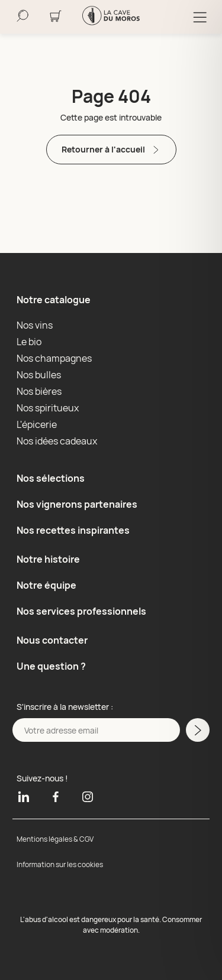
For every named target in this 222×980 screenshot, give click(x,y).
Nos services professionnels (81, 611)
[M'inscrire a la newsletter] (198, 730)
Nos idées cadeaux (57, 441)
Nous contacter (52, 640)
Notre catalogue (54, 300)
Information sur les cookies (60, 864)
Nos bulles (39, 375)
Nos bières (39, 391)
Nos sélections (51, 478)
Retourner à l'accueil (111, 150)
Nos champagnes (54, 358)
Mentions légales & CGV (55, 839)
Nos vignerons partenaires (77, 504)
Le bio (29, 342)
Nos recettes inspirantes (73, 530)
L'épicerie (37, 424)
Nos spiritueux (48, 408)
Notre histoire (48, 559)
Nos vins (35, 325)
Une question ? (51, 666)
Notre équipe (46, 585)
